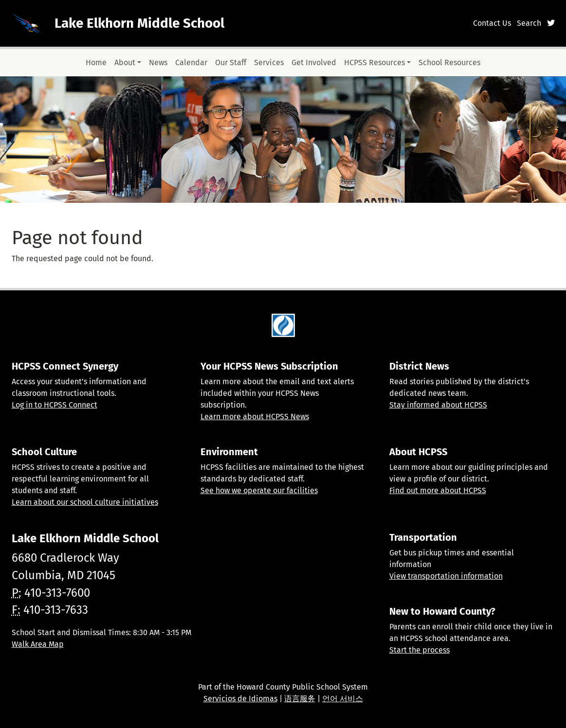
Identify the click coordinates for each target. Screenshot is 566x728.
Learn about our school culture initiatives (85, 502)
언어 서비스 (343, 699)
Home (96, 62)
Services (269, 62)
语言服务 (300, 699)
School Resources (449, 62)
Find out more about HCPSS (438, 490)
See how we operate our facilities (259, 490)
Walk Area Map (38, 644)
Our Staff (231, 62)
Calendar (191, 62)
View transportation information (446, 576)
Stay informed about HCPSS (438, 405)
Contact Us (492, 23)
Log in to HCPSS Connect (55, 405)
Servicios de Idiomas (240, 699)
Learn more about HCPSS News (255, 417)
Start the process (420, 650)
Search (529, 23)
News (158, 62)
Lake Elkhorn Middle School (139, 23)
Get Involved (314, 62)
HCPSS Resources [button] (374, 62)
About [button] (125, 62)
